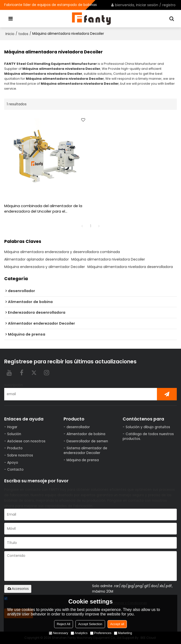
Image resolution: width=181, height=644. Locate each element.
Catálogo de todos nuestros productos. (148, 436)
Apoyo (13, 463)
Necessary (58, 633)
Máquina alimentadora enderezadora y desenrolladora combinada (62, 252)
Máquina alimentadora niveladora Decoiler (108, 259)
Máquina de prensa (83, 460)
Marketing (123, 633)
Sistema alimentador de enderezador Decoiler (85, 451)
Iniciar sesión (147, 5)
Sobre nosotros (20, 455)
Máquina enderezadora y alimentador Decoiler (45, 267)
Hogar (12, 427)
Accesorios (18, 589)
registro (169, 5)
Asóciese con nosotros (26, 441)
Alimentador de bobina (86, 434)
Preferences (101, 633)
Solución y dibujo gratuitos (148, 427)
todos (23, 34)
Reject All (64, 624)
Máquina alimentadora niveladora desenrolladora (130, 267)
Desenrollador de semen (87, 441)
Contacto (15, 470)
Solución (14, 434)
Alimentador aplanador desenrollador (36, 259)
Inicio (10, 34)
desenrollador (78, 427)
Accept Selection (90, 624)
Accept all (117, 624)
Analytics (79, 633)
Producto (15, 448)
